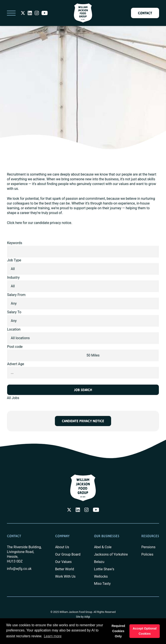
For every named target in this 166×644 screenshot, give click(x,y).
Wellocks (101, 576)
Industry (13, 277)
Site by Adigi (83, 617)
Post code (15, 347)
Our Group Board (68, 554)
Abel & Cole (103, 547)
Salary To (14, 312)
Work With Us (65, 576)
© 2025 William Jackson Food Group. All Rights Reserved (83, 612)
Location (14, 329)
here (19, 223)
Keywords (15, 243)
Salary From (16, 295)
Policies (147, 554)
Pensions (148, 547)
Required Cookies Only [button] (118, 631)
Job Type (14, 260)
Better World (64, 569)
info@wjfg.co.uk (19, 569)
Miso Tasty (102, 584)
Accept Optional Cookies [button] (145, 631)
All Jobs (13, 398)
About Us (62, 547)
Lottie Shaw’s (104, 569)
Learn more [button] (53, 636)
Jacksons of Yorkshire (111, 554)
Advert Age (16, 364)
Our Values (63, 562)
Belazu (99, 562)
